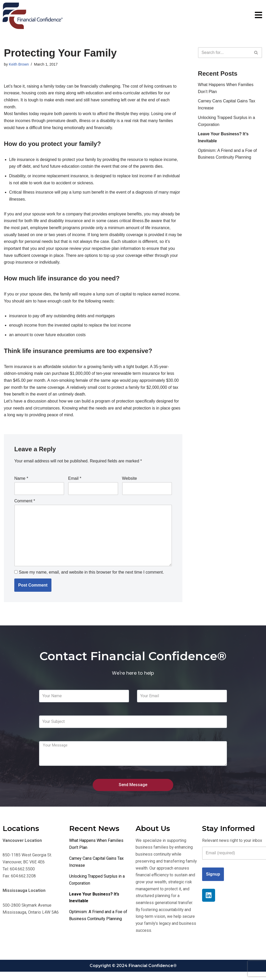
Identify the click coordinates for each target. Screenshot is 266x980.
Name (21, 483)
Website (130, 483)
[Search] (224, 53)
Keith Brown (19, 64)
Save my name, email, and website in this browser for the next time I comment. (91, 578)
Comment (25, 506)
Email (75, 483)
